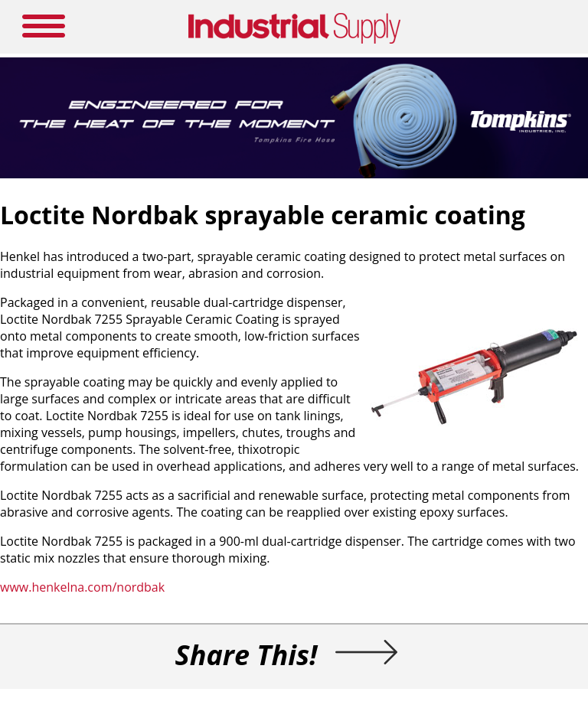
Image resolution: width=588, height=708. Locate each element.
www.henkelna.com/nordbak (82, 587)
